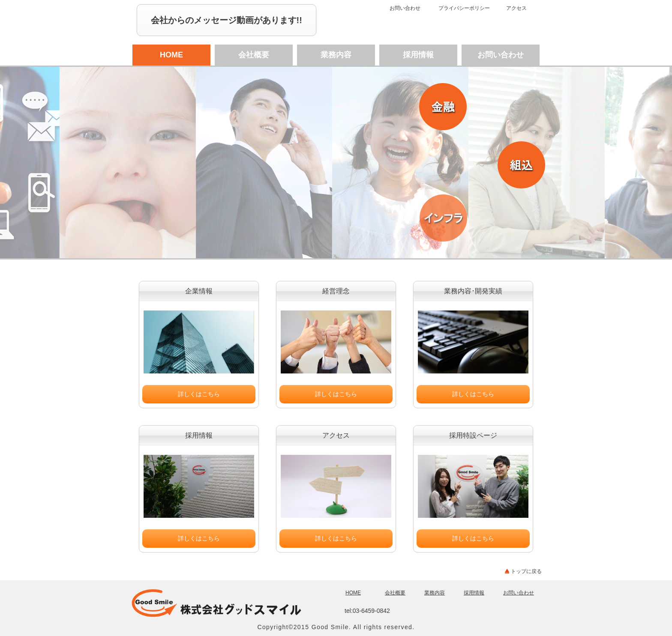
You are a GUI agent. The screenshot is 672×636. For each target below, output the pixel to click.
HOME (171, 55)
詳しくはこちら (199, 394)
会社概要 (254, 55)
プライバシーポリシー (464, 8)
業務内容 (336, 55)
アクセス (516, 8)
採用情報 (418, 55)
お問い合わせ (405, 8)
